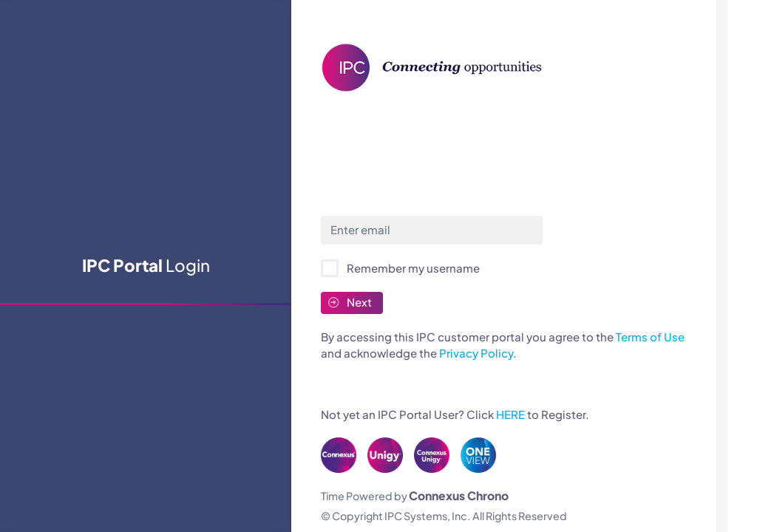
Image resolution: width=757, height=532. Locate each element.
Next (350, 302)
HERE (510, 414)
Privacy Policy (476, 353)
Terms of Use (650, 337)
